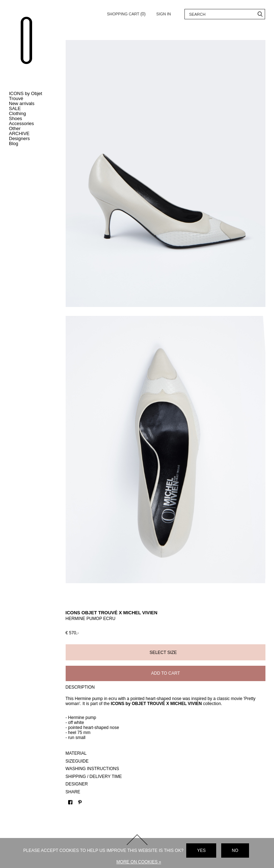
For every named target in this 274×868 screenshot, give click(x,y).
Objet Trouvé (30, 46)
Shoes (16, 118)
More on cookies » (139, 862)
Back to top (137, 804)
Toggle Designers (32, 139)
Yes (201, 850)
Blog (14, 143)
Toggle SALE (32, 109)
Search (260, 14)
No (235, 850)
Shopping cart (126, 13)
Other (15, 128)
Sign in (164, 14)
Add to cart (172, 638)
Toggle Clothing (32, 114)
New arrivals (22, 103)
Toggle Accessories (32, 124)
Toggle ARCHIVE (32, 134)
